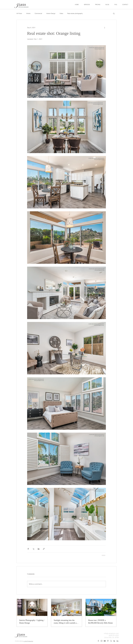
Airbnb (28, 13)
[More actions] (105, 28)
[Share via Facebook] (28, 549)
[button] (87, 5)
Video (61, 13)
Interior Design (51, 13)
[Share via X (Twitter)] (33, 549)
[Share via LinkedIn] (39, 549)
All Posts (19, 13)
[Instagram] (102, 641)
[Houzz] (114, 641)
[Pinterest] (108, 641)
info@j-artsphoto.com (111, 633)
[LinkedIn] (117, 641)
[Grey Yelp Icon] (111, 641)
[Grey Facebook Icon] (98, 641)
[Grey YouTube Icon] (105, 641)
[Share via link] (44, 549)
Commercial (38, 13)
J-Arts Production (28, 641)
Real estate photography (75, 13)
